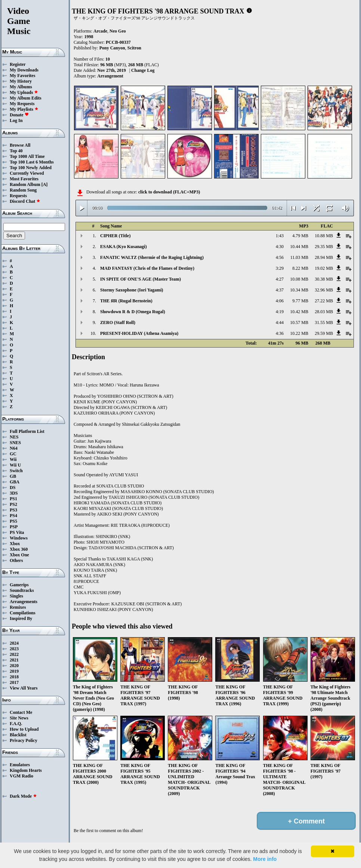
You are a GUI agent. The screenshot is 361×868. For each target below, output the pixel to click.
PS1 (13, 499)
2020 (14, 666)
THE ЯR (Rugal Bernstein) (126, 301)
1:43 (280, 236)
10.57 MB (299, 323)
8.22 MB (300, 268)
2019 (14, 671)
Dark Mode (23, 796)
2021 (14, 660)
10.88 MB (324, 236)
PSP (14, 527)
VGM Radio (21, 776)
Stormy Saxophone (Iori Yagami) (132, 290)
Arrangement (110, 76)
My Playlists (24, 109)
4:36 (280, 333)
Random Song (23, 190)
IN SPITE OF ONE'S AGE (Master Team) (141, 279)
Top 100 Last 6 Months (32, 162)
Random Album (25, 184)
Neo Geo (118, 31)
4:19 (280, 312)
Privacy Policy (24, 740)
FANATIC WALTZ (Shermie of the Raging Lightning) (152, 257)
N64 (14, 448)
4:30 (280, 247)
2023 (14, 649)
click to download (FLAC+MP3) (169, 192)
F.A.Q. (16, 724)
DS (13, 488)
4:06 (280, 301)
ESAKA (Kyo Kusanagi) (124, 247)
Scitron (134, 48)
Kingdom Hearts (26, 770)
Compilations (23, 613)
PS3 (13, 510)
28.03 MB (324, 312)
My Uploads (24, 92)
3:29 (280, 268)
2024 (14, 643)
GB (13, 476)
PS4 (13, 516)
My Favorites (22, 76)
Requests (18, 196)
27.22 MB (324, 301)
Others (16, 560)
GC (13, 454)
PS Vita (17, 532)
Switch (16, 471)
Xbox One (19, 555)
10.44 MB (299, 247)
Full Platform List (27, 431)
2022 (14, 654)
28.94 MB (324, 257)
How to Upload (24, 729)
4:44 (280, 323)
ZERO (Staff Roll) (118, 323)
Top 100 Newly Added (31, 168)
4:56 (280, 257)
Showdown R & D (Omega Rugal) (133, 312)
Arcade (100, 31)
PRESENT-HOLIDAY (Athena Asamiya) (139, 333)
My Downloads (24, 70)
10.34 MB (299, 290)
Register (18, 64)
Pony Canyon (112, 48)
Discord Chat (25, 201)
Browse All (20, 145)
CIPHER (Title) (115, 236)
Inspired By (21, 618)
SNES (15, 443)
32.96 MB (324, 290)
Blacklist (18, 735)
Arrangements (24, 602)
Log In (16, 120)
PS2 (13, 504)
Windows (19, 538)
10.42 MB (299, 312)
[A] (45, 184)
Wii (13, 459)
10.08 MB (299, 279)
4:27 (280, 279)
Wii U (15, 465)
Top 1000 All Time (27, 156)
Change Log (143, 70)
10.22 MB (299, 333)
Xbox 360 (19, 549)
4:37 (280, 290)
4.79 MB (300, 236)
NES (14, 437)
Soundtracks (22, 590)
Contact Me (21, 712)
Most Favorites (24, 179)
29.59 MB (324, 333)
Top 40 (16, 151)
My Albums (21, 87)
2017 (14, 682)
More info (265, 859)
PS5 (13, 521)
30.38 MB (324, 279)
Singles (16, 596)
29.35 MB (324, 247)
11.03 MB (299, 257)
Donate (19, 115)
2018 (14, 677)
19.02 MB (324, 268)
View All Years (24, 688)
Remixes (18, 607)
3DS (14, 493)
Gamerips (19, 585)
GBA (15, 482)
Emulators (20, 765)
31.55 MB (324, 323)
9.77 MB (300, 301)
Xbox (15, 544)
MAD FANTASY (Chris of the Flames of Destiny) (147, 268)
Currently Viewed (27, 173)
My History (21, 81)
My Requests (22, 104)
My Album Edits (26, 98)
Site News (19, 718)
